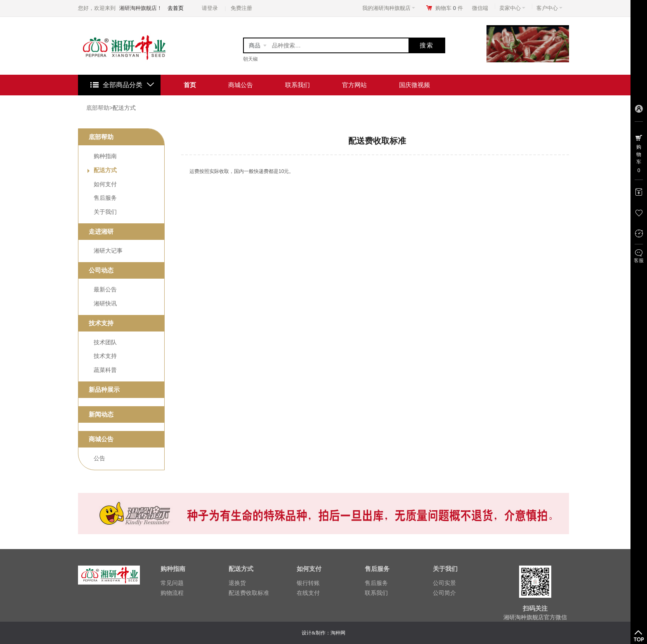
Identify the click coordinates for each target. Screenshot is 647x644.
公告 (99, 458)
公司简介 (444, 593)
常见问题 (172, 583)
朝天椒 (250, 59)
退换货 (237, 583)
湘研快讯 (105, 303)
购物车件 (449, 8)
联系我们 (298, 85)
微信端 (480, 8)
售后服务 (105, 198)
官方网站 (354, 85)
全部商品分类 (123, 85)
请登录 (210, 8)
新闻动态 (101, 414)
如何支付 (105, 184)
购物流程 (172, 593)
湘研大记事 (108, 251)
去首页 (176, 8)
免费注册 (241, 8)
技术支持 (101, 323)
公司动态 (101, 270)
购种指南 (105, 156)
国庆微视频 (414, 85)
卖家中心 (512, 8)
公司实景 (444, 583)
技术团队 (105, 342)
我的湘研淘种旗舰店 (389, 8)
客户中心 (549, 8)
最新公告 (105, 289)
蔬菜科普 (105, 370)
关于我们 (105, 212)
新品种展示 (104, 389)
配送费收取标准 (249, 593)
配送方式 (124, 108)
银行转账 (308, 583)
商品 (255, 45)
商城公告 (241, 85)
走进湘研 (101, 231)
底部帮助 (98, 108)
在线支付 (308, 593)
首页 (190, 85)
